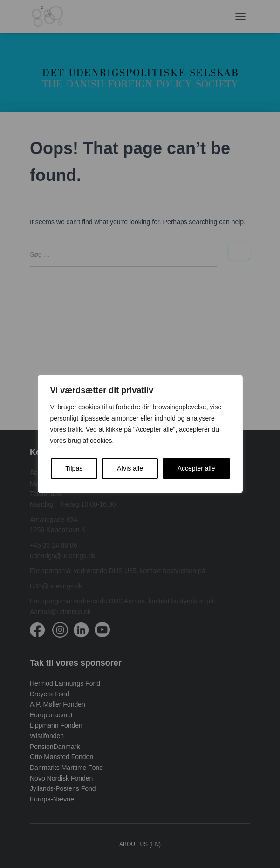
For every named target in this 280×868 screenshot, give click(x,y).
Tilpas (74, 468)
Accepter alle (196, 468)
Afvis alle (130, 468)
